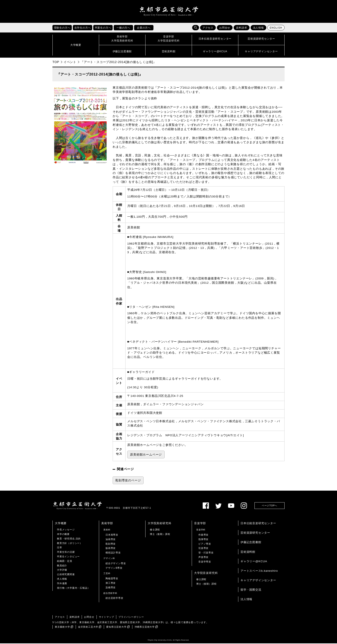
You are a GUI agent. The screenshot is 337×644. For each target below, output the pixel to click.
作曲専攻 (203, 536)
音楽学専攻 (205, 562)
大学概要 (61, 524)
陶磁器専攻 (112, 579)
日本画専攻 (112, 536)
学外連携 (62, 584)
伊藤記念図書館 (251, 543)
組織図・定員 (65, 562)
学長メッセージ (66, 530)
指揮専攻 (203, 540)
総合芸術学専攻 (114, 599)
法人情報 (258, 29)
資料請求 (241, 29)
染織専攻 (111, 588)
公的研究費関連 (66, 575)
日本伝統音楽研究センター (258, 524)
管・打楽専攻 (206, 553)
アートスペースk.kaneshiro (259, 572)
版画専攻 (111, 549)
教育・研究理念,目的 (69, 539)
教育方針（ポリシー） (70, 544)
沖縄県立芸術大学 (145, 628)
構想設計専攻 (113, 553)
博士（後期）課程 (160, 535)
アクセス (208, 29)
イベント (70, 63)
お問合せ (225, 29)
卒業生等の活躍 (66, 553)
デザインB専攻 (114, 569)
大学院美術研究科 (159, 524)
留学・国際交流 (251, 591)
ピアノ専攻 (205, 544)
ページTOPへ (270, 506)
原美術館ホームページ (146, 455)
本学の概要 (63, 535)
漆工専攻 (111, 584)
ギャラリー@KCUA (254, 562)
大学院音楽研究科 (206, 574)
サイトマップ (106, 618)
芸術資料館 (248, 552)
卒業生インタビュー (68, 557)
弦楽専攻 (203, 549)
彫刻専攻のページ (128, 481)
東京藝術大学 (62, 628)
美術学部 (107, 524)
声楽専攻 (203, 558)
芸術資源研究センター (255, 534)
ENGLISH (276, 29)
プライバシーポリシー (131, 618)
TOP (56, 63)
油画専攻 (111, 540)
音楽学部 (200, 524)
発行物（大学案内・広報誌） (73, 589)
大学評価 (62, 571)
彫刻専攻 (111, 544)
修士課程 (155, 530)
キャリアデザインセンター (258, 581)
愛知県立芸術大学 (116, 628)
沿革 (60, 548)
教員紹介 (62, 566)
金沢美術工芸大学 (88, 628)
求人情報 (62, 580)
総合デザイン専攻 (116, 564)
